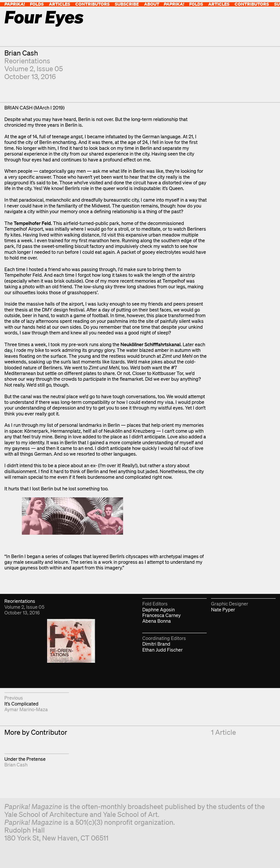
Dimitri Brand (156, 644)
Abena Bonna (157, 621)
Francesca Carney (161, 615)
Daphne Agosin (159, 610)
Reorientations (27, 61)
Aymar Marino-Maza (26, 709)
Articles (59, 4)
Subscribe (127, 4)
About (152, 4)
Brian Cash (21, 53)
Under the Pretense (25, 759)
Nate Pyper (223, 610)
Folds (37, 4)
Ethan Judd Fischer (162, 650)
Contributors (92, 4)
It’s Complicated (21, 704)
